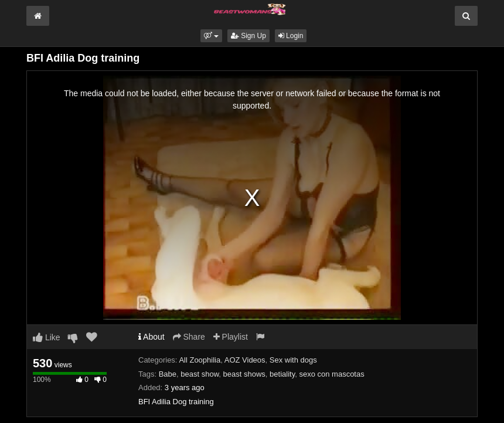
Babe (168, 374)
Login (291, 36)
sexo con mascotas (331, 374)
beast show (200, 374)
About (151, 337)
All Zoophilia (200, 360)
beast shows (244, 374)
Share (189, 337)
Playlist (231, 337)
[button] (211, 36)
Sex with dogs (293, 360)
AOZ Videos (245, 360)
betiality (282, 374)
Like (47, 337)
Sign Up (248, 36)
